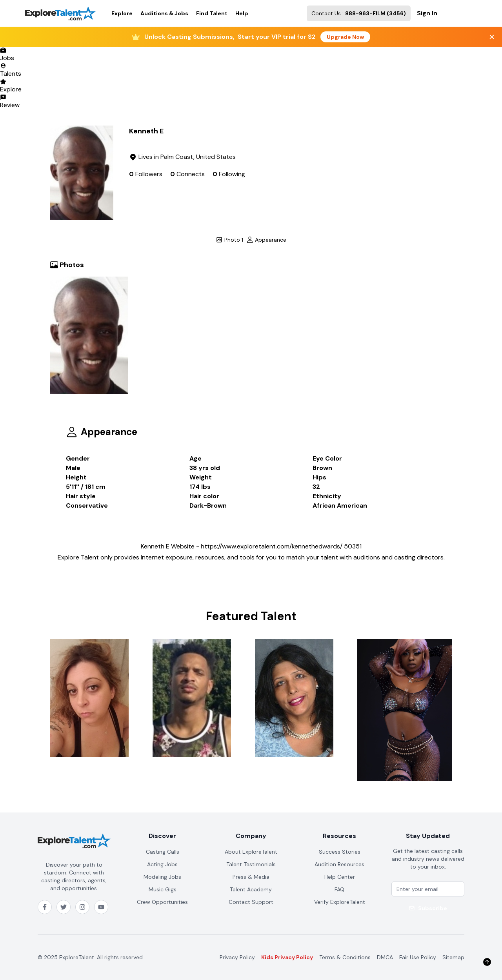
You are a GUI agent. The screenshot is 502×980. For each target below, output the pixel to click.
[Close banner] (492, 37)
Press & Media (251, 877)
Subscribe (428, 908)
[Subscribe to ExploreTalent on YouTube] (101, 907)
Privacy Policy (237, 957)
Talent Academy (251, 889)
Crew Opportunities (162, 902)
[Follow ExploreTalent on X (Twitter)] (64, 907)
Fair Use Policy (418, 957)
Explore (122, 13)
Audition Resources (339, 864)
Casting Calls (163, 852)
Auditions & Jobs (164, 13)
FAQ (339, 889)
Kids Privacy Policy (287, 957)
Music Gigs (163, 889)
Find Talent (212, 13)
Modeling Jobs (162, 877)
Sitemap (453, 957)
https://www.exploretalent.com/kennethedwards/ (272, 546)
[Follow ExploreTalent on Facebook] (45, 907)
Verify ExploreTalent (340, 902)
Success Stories (340, 852)
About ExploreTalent (251, 852)
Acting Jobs (162, 864)
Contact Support (251, 902)
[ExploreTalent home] (74, 841)
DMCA (385, 957)
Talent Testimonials (251, 864)
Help (242, 13)
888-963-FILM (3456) (376, 13)
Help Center (340, 877)
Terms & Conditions (345, 957)
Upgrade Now (345, 37)
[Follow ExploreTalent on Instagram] (82, 907)
